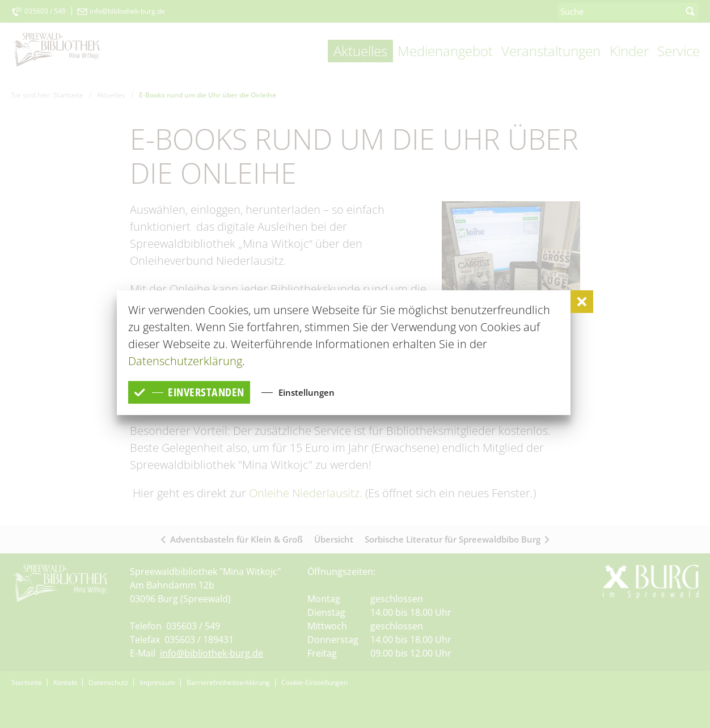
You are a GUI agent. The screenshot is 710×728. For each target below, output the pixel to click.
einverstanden (189, 392)
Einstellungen (307, 392)
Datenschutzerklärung (185, 361)
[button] (582, 302)
